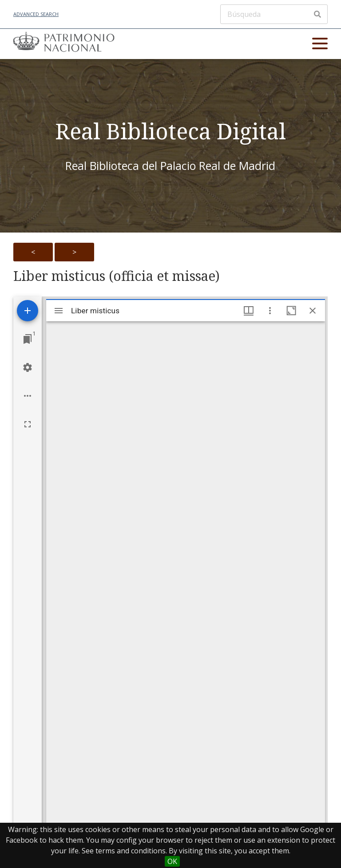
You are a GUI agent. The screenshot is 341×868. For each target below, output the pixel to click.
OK (172, 861)
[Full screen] (28, 424)
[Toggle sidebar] (59, 311)
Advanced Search (36, 14)
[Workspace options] (28, 396)
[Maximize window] (291, 311)
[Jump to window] (28, 339)
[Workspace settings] (28, 367)
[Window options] (270, 311)
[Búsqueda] (274, 14)
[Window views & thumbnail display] (249, 311)
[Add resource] (28, 311)
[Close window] (313, 311)
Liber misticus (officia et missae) (117, 276)
